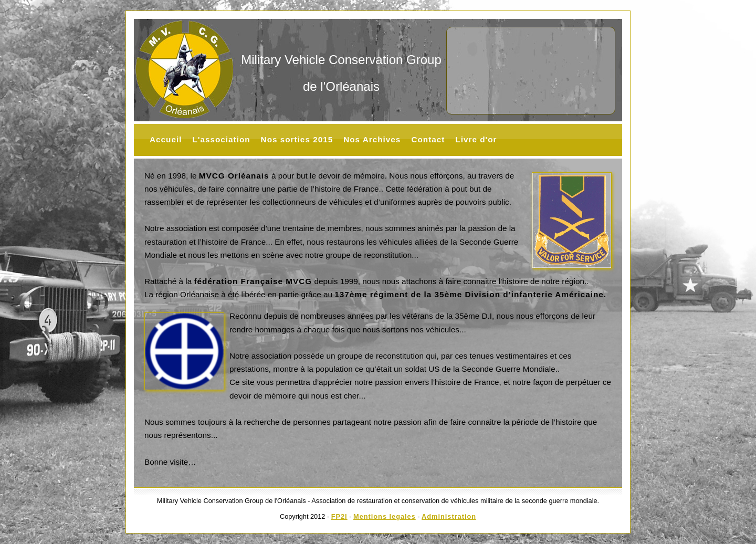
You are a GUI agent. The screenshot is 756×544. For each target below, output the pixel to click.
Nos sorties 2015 (297, 139)
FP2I (339, 516)
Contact (428, 139)
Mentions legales (385, 516)
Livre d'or (476, 139)
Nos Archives (372, 139)
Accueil (166, 139)
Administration (449, 516)
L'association (221, 139)
